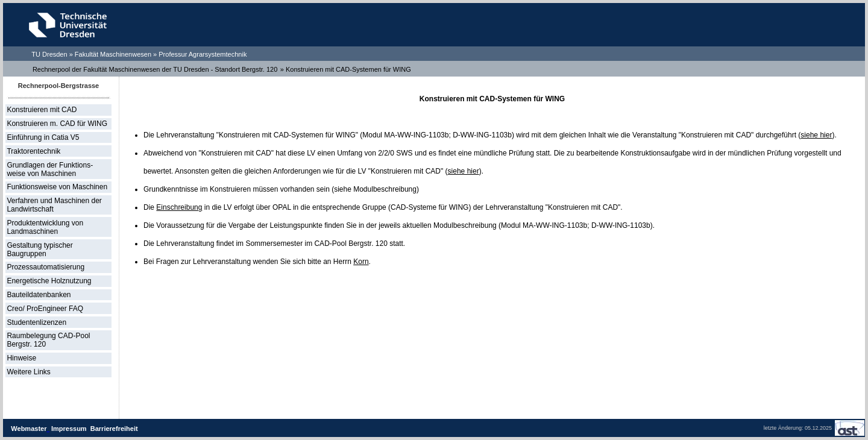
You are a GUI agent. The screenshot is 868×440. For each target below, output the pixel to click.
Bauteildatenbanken (39, 295)
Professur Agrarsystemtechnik (203, 54)
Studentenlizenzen (36, 322)
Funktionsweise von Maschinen (57, 187)
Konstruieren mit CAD (42, 110)
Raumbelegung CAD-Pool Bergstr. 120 (48, 340)
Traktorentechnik (33, 151)
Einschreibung (179, 207)
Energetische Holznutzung (49, 281)
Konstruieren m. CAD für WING (57, 124)
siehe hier (816, 135)
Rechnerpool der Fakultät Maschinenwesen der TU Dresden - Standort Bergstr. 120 (155, 69)
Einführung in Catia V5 (43, 137)
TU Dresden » (53, 54)
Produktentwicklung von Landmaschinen (45, 227)
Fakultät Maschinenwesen (113, 54)
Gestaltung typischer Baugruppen (39, 250)
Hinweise (21, 358)
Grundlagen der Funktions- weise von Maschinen (50, 169)
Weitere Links (28, 372)
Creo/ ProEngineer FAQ (45, 309)
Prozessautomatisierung (46, 267)
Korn (361, 262)
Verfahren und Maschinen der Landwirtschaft (54, 205)
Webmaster (29, 429)
